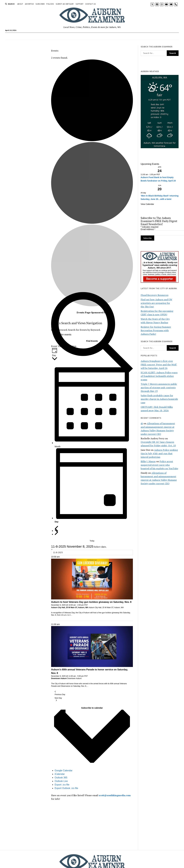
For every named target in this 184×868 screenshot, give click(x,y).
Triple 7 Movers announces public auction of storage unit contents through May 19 (159, 387)
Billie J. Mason (148, 461)
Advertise (29, 4)
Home (21, 36)
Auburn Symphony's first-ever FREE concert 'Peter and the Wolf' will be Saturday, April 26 (159, 365)
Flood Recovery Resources (155, 295)
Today (92, 541)
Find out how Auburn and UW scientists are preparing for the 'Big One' (156, 303)
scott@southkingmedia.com (115, 795)
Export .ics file (62, 785)
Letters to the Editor (87, 36)
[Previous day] (56, 529)
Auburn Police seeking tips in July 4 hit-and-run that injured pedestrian (159, 453)
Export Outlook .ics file (66, 788)
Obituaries (68, 36)
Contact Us (91, 4)
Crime (41, 36)
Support (80, 4)
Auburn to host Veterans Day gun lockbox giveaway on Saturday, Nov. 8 (91, 602)
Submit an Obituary (65, 4)
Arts (50, 36)
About (20, 4)
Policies (50, 4)
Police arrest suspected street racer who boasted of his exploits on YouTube (159, 465)
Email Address (148, 229)
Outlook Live (61, 781)
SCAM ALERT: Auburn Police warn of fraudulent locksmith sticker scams (159, 376)
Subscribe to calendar (92, 708)
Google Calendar (64, 771)
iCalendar (60, 774)
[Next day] (56, 532)
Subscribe (40, 4)
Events (31, 36)
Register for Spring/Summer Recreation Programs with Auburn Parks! (156, 330)
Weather (105, 36)
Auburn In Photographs (137, 36)
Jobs (57, 36)
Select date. (100, 547)
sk (142, 423)
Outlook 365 (61, 778)
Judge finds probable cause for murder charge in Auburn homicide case (159, 399)
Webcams (117, 36)
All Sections (158, 36)
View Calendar (147, 204)
